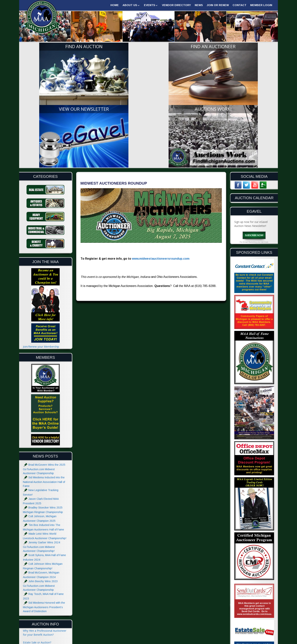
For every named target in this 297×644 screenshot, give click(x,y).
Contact (240, 5)
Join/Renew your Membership (41, 267)
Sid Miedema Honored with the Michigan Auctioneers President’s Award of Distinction (44, 527)
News (199, 5)
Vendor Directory (176, 5)
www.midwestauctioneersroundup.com (161, 179)
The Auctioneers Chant (37, 578)
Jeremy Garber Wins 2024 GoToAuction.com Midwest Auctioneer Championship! (41, 467)
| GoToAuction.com (260, 641)
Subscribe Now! (254, 156)
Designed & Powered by (230, 641)
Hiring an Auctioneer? (36, 571)
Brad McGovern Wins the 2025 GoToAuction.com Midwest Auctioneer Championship (44, 389)
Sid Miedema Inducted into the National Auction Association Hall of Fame (44, 402)
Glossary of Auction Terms (39, 602)
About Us (130, 5)
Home (115, 5)
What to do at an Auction (38, 586)
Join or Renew (218, 5)
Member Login (261, 5)
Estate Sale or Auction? (37, 563)
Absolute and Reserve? (37, 594)
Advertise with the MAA (37, 619)
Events (150, 5)
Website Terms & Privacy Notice (43, 627)
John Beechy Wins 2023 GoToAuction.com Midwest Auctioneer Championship (40, 506)
